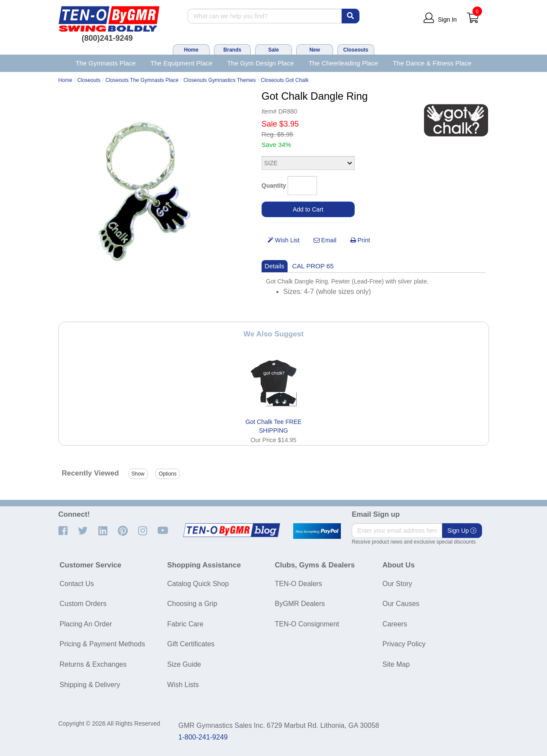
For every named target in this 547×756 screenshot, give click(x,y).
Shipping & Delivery (90, 685)
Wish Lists (183, 685)
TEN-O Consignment (307, 624)
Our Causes (401, 604)
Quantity (274, 186)
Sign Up (462, 531)
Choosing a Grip (192, 604)
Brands (232, 50)
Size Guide (184, 664)
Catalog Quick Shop (198, 584)
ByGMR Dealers (300, 604)
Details (275, 266)
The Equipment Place (181, 63)
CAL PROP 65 (313, 266)
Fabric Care (185, 624)
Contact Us (77, 584)
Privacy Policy (404, 644)
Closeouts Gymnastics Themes (220, 80)
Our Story (397, 584)
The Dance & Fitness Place (432, 63)
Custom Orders (83, 604)
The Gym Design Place (260, 63)
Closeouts (356, 50)
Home (191, 50)
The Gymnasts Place (105, 63)
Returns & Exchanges (93, 664)
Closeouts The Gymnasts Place (142, 80)
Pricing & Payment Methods (102, 644)
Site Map (396, 664)
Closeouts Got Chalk (285, 80)
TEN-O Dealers (299, 584)
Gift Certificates (191, 644)
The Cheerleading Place (343, 63)
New (315, 50)
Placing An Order (86, 624)
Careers (395, 624)
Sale (273, 50)
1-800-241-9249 (203, 737)
